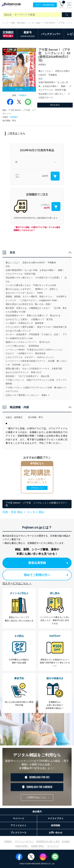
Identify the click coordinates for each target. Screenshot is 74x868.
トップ (5, 23)
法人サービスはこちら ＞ (17, 583)
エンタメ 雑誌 (34, 23)
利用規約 (8, 841)
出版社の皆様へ (22, 846)
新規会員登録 (48, 563)
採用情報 (56, 825)
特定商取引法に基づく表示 (48, 841)
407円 (45, 176)
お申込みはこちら (37, 488)
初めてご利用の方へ (46, 575)
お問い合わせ (56, 833)
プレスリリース (18, 833)
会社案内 (66, 841)
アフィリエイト (18, 825)
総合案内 (37, 811)
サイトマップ (53, 846)
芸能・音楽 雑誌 (18, 23)
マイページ (18, 818)
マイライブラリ (56, 818)
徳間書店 (14, 117)
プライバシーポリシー (24, 841)
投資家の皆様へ (38, 846)
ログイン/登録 (45, 5)
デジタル (17, 176)
